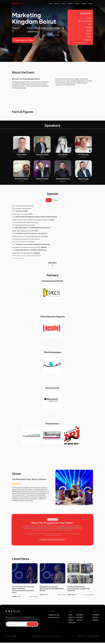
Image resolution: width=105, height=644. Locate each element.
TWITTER (95, 619)
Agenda (89, 30)
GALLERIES (80, 619)
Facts (89, 24)
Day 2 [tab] (57, 201)
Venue (89, 37)
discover (77, 4)
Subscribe (32, 625)
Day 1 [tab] (48, 201)
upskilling (70, 4)
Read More (52, 265)
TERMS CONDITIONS (93, 637)
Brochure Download (85, 21)
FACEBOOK (96, 616)
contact (91, 4)
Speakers (88, 27)
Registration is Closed (24, 40)
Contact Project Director (80, 42)
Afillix (15, 637)
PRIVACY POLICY (82, 637)
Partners (89, 34)
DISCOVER (79, 616)
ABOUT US (72, 619)
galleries (84, 4)
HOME (70, 616)
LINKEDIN (95, 621)
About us (57, 4)
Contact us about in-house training (52, 541)
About (89, 18)
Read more (16, 598)
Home (51, 4)
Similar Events (87, 40)
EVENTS (71, 621)
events (63, 4)
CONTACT (79, 621)
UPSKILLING (72, 624)
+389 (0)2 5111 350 (54, 619)
